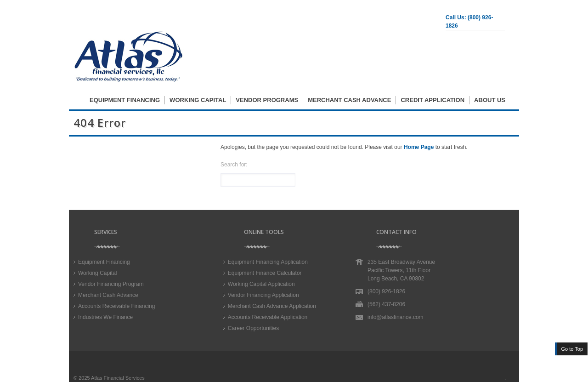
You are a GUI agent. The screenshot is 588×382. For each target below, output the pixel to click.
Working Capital (198, 100)
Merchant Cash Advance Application (272, 306)
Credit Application (433, 100)
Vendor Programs (267, 100)
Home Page (419, 147)
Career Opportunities (253, 328)
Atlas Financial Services (118, 378)
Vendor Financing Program (111, 284)
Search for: (234, 165)
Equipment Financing (125, 100)
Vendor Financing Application (263, 295)
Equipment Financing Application (268, 262)
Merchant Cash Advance (349, 100)
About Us (490, 100)
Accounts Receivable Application (268, 317)
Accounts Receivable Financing (116, 306)
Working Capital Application (261, 284)
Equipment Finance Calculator (265, 273)
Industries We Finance (105, 317)
